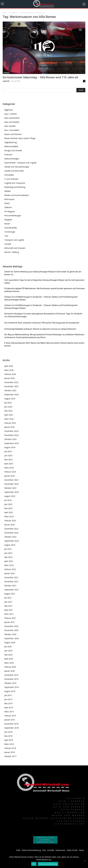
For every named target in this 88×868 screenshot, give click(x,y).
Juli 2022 (8, 549)
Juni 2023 (8, 504)
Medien (8, 191)
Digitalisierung (10, 142)
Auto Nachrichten (12, 118)
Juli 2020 (8, 647)
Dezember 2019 (11, 675)
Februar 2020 (10, 667)
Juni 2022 (8, 553)
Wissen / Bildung (12, 252)
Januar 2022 (10, 573)
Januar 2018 (10, 752)
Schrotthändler (11, 228)
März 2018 (9, 744)
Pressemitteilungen (13, 216)
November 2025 (11, 386)
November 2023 (11, 484)
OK (34, 864)
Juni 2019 (8, 699)
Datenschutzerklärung (48, 864)
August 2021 (10, 594)
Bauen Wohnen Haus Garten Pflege (20, 138)
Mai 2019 (8, 703)
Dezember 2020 (11, 626)
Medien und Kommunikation (17, 195)
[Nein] (85, 861)
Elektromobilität (11, 146)
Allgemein (9, 110)
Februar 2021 (10, 618)
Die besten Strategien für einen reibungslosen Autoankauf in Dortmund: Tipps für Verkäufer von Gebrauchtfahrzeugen (43, 315)
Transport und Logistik (14, 240)
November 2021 (11, 581)
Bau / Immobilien (12, 130)
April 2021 (9, 610)
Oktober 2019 (10, 683)
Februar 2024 (10, 472)
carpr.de (6, 81)
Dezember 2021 (11, 577)
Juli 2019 (8, 695)
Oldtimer (6, 73)
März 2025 (9, 419)
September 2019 (12, 687)
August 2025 (10, 399)
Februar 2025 (10, 423)
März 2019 (9, 712)
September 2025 (12, 395)
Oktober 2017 (10, 756)
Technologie (10, 232)
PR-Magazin (10, 211)
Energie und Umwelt (13, 150)
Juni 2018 (8, 732)
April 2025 (9, 415)
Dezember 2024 (11, 431)
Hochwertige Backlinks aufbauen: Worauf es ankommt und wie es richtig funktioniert (40, 329)
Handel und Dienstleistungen (17, 167)
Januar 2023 (10, 525)
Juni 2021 (8, 602)
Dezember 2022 (11, 529)
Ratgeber (8, 220)
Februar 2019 (10, 716)
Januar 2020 (10, 671)
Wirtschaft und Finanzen (15, 248)
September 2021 (12, 590)
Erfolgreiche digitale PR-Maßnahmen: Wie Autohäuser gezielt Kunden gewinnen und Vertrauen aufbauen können (45, 290)
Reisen (7, 224)
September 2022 (12, 541)
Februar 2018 (10, 748)
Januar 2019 (10, 720)
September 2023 (12, 492)
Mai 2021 (8, 606)
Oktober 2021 (10, 586)
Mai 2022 (8, 557)
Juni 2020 (8, 651)
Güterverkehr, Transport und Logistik (20, 163)
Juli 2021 (8, 598)
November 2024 (11, 435)
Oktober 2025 (10, 390)
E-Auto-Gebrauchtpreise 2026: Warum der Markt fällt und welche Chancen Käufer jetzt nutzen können (44, 344)
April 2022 (9, 561)
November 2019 (11, 679)
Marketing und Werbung (15, 187)
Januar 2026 (10, 378)
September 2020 (12, 638)
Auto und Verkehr (12, 122)
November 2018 (11, 724)
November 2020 (11, 630)
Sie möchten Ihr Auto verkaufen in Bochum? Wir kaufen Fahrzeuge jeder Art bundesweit (42, 323)
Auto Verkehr (10, 126)
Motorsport (9, 199)
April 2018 (9, 740)
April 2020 (9, 659)
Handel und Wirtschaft (14, 171)
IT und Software (11, 179)
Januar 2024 (10, 476)
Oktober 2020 (10, 634)
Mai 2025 (8, 411)
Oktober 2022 (10, 537)
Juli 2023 (8, 500)
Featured (8, 155)
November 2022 (11, 533)
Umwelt (8, 244)
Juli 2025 (8, 403)
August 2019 (10, 691)
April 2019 (9, 708)
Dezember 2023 (11, 480)
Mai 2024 (8, 460)
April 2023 (9, 512)
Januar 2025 (10, 427)
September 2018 (12, 728)
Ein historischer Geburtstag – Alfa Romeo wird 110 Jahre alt (40, 77)
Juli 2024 (8, 451)
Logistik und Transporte (15, 183)
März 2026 (9, 370)
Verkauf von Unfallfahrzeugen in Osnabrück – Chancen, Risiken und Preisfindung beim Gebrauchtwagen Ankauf (41, 298)
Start (4, 13)
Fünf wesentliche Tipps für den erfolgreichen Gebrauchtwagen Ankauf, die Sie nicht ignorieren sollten (44, 281)
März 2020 (9, 663)
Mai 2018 (8, 736)
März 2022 (9, 565)
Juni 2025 (8, 407)
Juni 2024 (8, 455)
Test (6, 236)
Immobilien (9, 175)
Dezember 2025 (11, 382)
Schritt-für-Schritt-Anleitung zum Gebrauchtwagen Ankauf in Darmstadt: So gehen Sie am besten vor (43, 273)
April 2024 (9, 464)
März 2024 (9, 468)
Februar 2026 (10, 374)
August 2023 (10, 496)
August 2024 (10, 447)
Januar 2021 (10, 622)
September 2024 (12, 443)
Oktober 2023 (10, 488)
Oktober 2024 (10, 439)
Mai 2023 (8, 508)
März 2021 (9, 614)
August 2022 (10, 545)
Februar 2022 (10, 569)
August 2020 (10, 642)
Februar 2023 (10, 521)
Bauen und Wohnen (13, 134)
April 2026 (9, 366)
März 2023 (9, 516)
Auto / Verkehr (11, 114)
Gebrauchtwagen (12, 159)
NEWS (7, 203)
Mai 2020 (8, 655)
